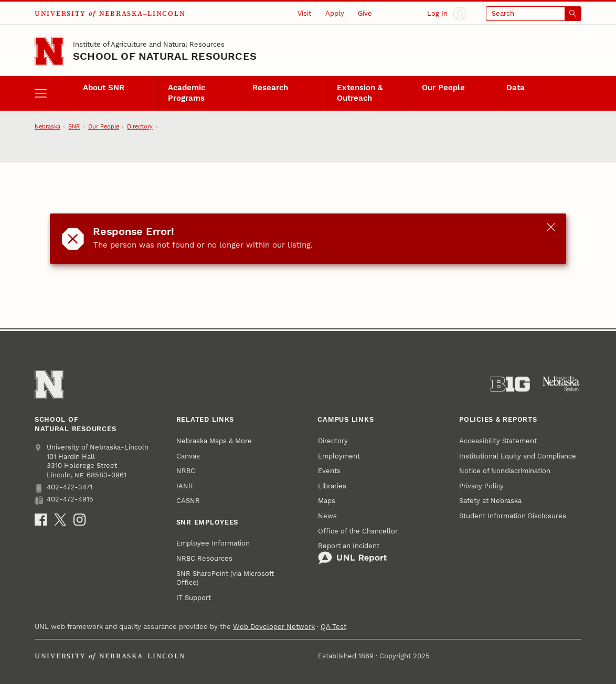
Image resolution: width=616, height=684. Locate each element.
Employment (339, 456)
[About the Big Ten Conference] (510, 384)
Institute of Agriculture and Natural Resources (149, 44)
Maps (327, 501)
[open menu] (54, 93)
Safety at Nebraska (490, 501)
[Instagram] (79, 520)
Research (270, 88)
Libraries (332, 486)
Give (365, 13)
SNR (74, 127)
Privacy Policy (481, 486)
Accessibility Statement (498, 441)
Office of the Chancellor (358, 531)
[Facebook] (41, 520)
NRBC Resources (204, 558)
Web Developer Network (274, 627)
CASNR (188, 501)
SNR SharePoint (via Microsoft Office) (225, 578)
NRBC (186, 471)
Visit (304, 13)
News (327, 516)
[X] (60, 520)
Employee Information (213, 543)
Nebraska (47, 127)
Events (329, 471)
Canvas (188, 456)
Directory (140, 127)
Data (516, 88)
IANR (185, 486)
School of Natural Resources (165, 56)
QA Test (333, 627)
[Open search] (534, 14)
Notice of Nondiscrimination (505, 471)
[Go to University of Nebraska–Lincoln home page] (49, 51)
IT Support (194, 598)
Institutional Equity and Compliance (518, 456)
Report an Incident (352, 553)
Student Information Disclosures (513, 516)
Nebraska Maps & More (214, 441)
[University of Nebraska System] (562, 384)
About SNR (104, 88)
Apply (335, 13)
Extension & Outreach (360, 93)
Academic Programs (187, 93)
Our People (443, 88)
